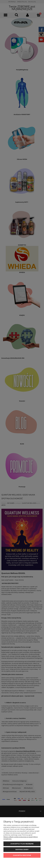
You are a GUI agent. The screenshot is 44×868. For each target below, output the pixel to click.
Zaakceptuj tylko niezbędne (22, 844)
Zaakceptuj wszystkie (22, 855)
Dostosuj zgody (22, 850)
